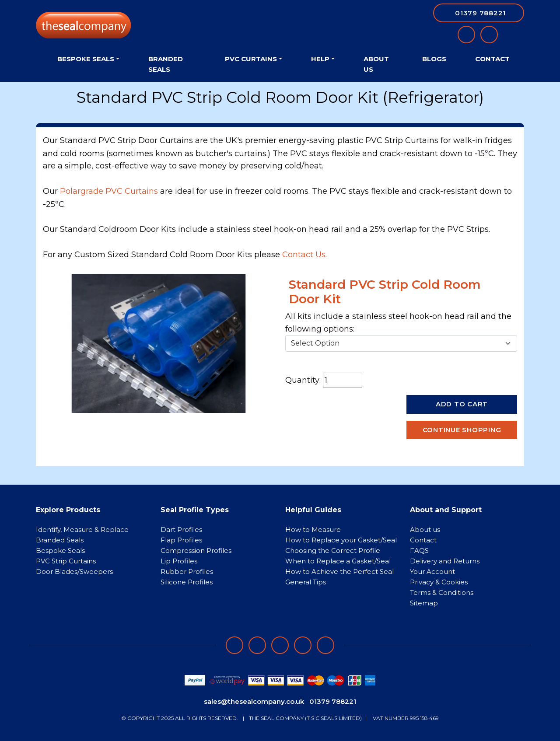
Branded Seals (166, 64)
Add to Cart (462, 404)
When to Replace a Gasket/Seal (338, 561)
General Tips (306, 582)
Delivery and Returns (445, 561)
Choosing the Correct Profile (333, 551)
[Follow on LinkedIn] (257, 645)
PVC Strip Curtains (66, 561)
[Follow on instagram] (280, 645)
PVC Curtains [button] (251, 59)
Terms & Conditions (442, 592)
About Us (376, 64)
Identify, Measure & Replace (82, 530)
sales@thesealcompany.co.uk (254, 701)
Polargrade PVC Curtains (109, 191)
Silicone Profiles (187, 582)
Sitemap (424, 603)
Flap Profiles (181, 540)
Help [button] (320, 59)
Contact (492, 59)
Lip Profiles (179, 561)
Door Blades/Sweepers (74, 571)
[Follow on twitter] (303, 645)
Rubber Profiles (187, 571)
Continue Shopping (462, 430)
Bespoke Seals (60, 551)
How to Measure (313, 530)
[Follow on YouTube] (325, 645)
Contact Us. (304, 255)
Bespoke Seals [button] (86, 59)
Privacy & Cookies (439, 582)
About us (425, 530)
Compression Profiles (196, 551)
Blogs (434, 59)
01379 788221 (333, 701)
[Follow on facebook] (234, 645)
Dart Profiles (181, 530)
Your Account (432, 571)
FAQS (419, 551)
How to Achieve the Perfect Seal (339, 571)
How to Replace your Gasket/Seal (341, 540)
